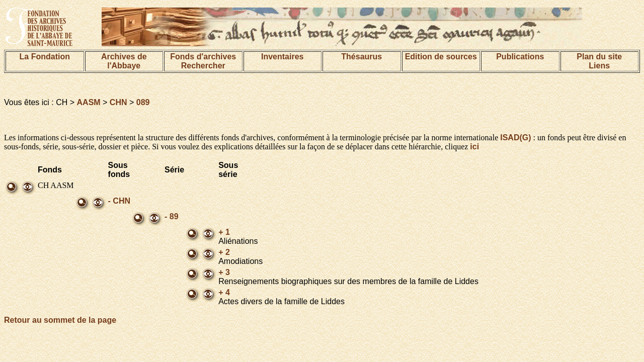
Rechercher (203, 66)
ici (474, 147)
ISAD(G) (515, 138)
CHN (118, 102)
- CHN (119, 201)
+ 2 (224, 252)
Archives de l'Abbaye (124, 61)
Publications (520, 57)
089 (143, 102)
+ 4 (224, 292)
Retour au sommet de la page (60, 320)
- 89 (172, 216)
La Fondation (45, 57)
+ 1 (224, 232)
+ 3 (224, 272)
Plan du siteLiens (599, 61)
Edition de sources (441, 57)
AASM (89, 102)
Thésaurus (361, 57)
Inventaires (282, 57)
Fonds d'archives (203, 57)
